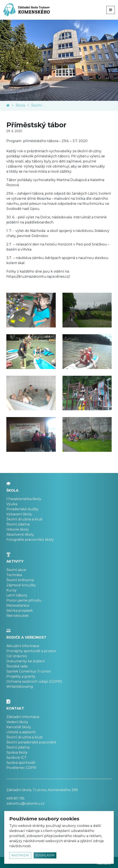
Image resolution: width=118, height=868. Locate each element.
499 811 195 (15, 798)
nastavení (20, 855)
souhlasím (45, 855)
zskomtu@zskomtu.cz (25, 804)
